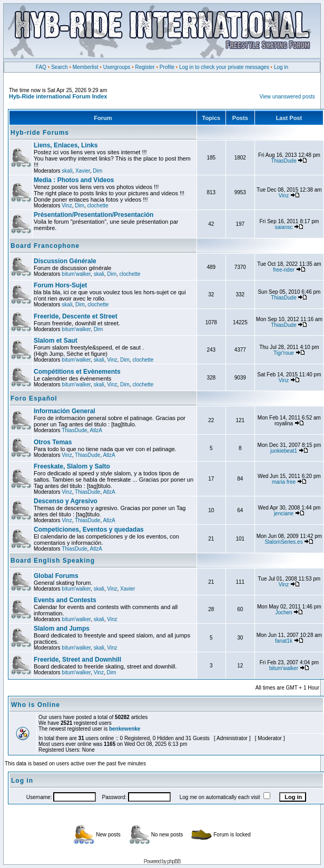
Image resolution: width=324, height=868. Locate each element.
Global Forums (56, 576)
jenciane (284, 513)
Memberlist (86, 67)
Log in (281, 67)
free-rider (284, 270)
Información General (65, 411)
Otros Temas (53, 442)
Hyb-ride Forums (40, 133)
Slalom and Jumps (62, 628)
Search (60, 67)
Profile (167, 67)
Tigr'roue (284, 353)
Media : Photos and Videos (74, 180)
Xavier (83, 171)
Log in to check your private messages (224, 67)
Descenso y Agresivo (66, 501)
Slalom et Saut (56, 341)
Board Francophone (45, 246)
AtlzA (96, 430)
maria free (284, 482)
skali (67, 171)
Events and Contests (65, 600)
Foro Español (34, 398)
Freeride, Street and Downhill (77, 660)
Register (145, 67)
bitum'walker (76, 274)
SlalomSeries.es (283, 542)
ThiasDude (283, 161)
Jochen (283, 612)
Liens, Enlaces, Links (66, 145)
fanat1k (284, 641)
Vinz (67, 206)
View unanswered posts (287, 97)
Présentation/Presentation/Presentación (94, 215)
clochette (98, 206)
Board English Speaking (53, 561)
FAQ (41, 67)
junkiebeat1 (284, 451)
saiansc (284, 227)
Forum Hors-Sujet (60, 285)
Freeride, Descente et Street (76, 316)
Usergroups (117, 67)
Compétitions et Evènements (77, 372)
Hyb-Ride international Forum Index (58, 96)
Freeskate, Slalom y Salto (72, 466)
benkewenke (125, 729)
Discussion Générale (65, 261)
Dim (97, 171)
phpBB (174, 861)
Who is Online (36, 705)
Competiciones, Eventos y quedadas (89, 530)
